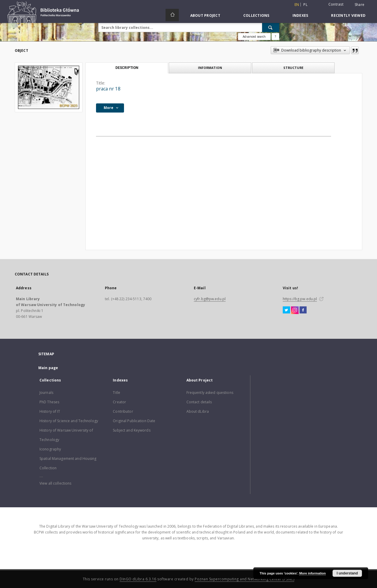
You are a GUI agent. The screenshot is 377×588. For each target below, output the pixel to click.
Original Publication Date (134, 421)
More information (312, 573)
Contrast (336, 4)
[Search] (271, 27)
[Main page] (172, 15)
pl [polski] (305, 5)
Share (359, 5)
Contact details (199, 402)
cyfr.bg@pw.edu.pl (210, 299)
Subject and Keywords (132, 430)
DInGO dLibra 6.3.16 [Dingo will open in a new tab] (138, 579)
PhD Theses (49, 402)
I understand (347, 573)
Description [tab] (127, 68)
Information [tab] (210, 68)
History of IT (50, 411)
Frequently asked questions (210, 393)
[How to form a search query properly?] (275, 37)
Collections (256, 15)
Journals (46, 393)
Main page (48, 368)
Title (116, 393)
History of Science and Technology (69, 421)
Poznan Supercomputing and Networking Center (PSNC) (244, 579)
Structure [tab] (293, 68)
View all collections (55, 483)
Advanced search (254, 37)
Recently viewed (348, 15)
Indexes (300, 15)
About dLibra (198, 411)
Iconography (50, 449)
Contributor (123, 411)
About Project (205, 15)
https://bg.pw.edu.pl (300, 299)
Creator (119, 402)
